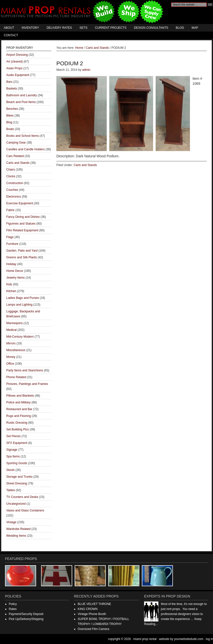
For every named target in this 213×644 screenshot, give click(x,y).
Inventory (30, 28)
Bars (9, 82)
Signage (12, 450)
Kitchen (11, 291)
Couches (12, 190)
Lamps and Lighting (19, 305)
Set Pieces (13, 436)
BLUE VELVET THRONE (94, 604)
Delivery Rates (59, 28)
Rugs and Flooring (19, 416)
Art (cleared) (15, 62)
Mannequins (14, 323)
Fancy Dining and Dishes (23, 217)
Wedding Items (16, 536)
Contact (11, 35)
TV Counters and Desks (22, 497)
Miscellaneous (16, 350)
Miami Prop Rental (83, 12)
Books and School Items (22, 136)
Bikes (10, 116)
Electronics (14, 197)
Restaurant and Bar (19, 409)
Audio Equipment (18, 75)
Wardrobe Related (18, 529)
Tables (11, 490)
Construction (15, 183)
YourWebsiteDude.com (189, 639)
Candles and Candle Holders (25, 149)
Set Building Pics (18, 429)
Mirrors (11, 343)
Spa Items (13, 456)
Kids (9, 284)
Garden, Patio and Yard (22, 251)
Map (195, 28)
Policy (13, 604)
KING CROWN (88, 609)
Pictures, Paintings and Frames (27, 384)
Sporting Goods (17, 463)
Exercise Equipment (20, 203)
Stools (10, 470)
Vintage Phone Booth (92, 614)
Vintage (11, 522)
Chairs (11, 170)
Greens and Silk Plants (22, 257)
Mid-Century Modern (20, 337)
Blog (180, 28)
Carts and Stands (85, 165)
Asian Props (14, 68)
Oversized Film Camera (93, 629)
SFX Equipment (17, 443)
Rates (13, 609)
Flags (10, 237)
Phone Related (16, 377)
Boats (10, 129)
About (9, 28)
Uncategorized (16, 504)
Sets (83, 28)
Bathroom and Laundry (22, 95)
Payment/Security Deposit (26, 614)
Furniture (12, 244)
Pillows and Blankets (20, 396)
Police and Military (18, 402)
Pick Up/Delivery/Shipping (26, 619)
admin (86, 70)
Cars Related (15, 156)
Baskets (12, 89)
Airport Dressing (17, 55)
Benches (12, 109)
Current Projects (111, 28)
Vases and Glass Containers (25, 510)
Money (11, 357)
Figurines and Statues (21, 224)
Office (10, 364)
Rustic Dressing (17, 423)
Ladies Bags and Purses (23, 298)
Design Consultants (151, 28)
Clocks (11, 176)
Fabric (10, 210)
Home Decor (15, 271)
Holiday (11, 264)
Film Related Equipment (22, 230)
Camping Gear (16, 143)
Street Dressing (17, 483)
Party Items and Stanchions (25, 370)
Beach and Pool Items (21, 102)
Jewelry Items (15, 278)
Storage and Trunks (19, 477)
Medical (11, 330)
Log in (209, 639)
